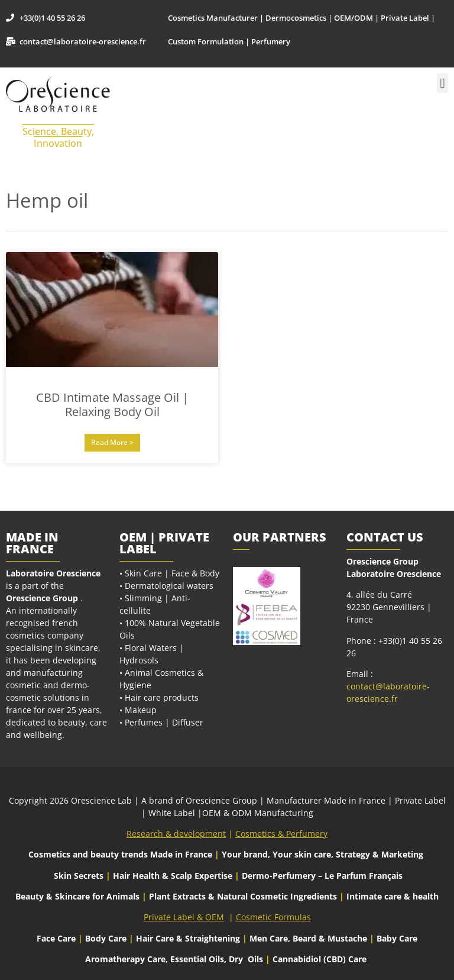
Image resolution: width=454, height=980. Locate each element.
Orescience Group (42, 598)
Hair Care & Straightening (189, 938)
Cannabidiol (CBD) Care (320, 959)
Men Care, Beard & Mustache (308, 938)
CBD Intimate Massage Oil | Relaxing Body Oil (112, 404)
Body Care (106, 938)
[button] (442, 83)
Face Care (57, 938)
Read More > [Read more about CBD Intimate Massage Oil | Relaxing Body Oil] (112, 442)
